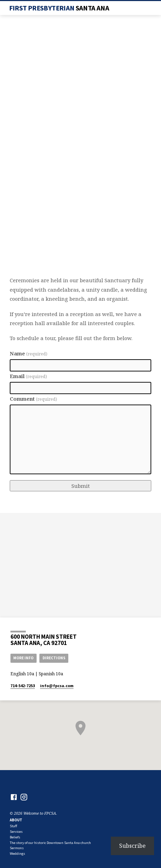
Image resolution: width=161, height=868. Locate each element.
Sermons (17, 848)
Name (29, 353)
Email (28, 376)
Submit (81, 486)
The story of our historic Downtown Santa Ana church (50, 843)
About (16, 820)
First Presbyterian (59, 8)
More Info (23, 658)
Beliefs (15, 837)
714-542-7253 (23, 686)
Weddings (17, 854)
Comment (33, 399)
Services (16, 832)
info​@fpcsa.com (57, 686)
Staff (13, 826)
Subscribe (132, 846)
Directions (54, 658)
